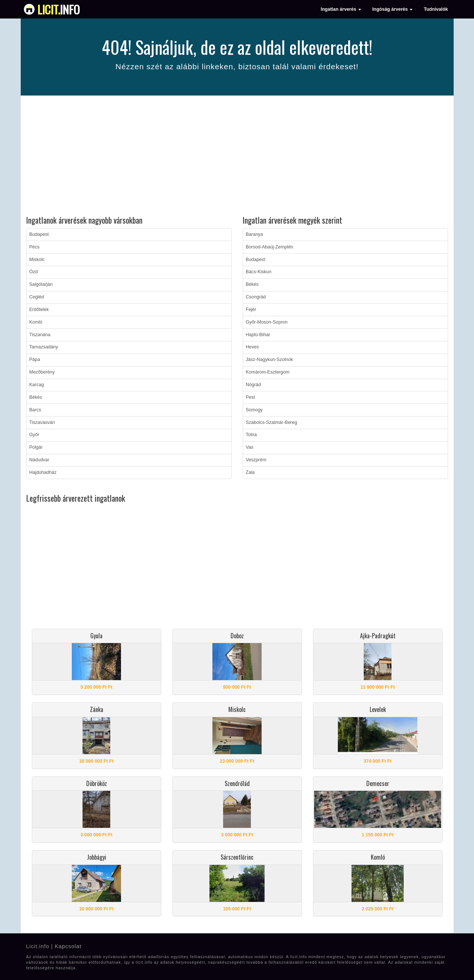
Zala (250, 472)
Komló (36, 322)
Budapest (39, 234)
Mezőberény (42, 372)
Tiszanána (40, 335)
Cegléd (37, 297)
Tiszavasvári (42, 422)
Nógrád (253, 385)
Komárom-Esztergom (268, 372)
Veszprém (256, 460)
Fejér (251, 310)
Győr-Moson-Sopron (267, 322)
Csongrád (256, 297)
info (59, 9)
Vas (250, 447)
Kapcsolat (68, 946)
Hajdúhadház (43, 472)
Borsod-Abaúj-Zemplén (270, 247)
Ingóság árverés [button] (392, 9)
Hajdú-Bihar (258, 335)
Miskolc (37, 260)
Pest (250, 397)
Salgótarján (41, 284)
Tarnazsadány (44, 347)
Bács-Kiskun (258, 272)
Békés (36, 397)
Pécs (34, 247)
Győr (34, 435)
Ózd (33, 272)
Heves (252, 347)
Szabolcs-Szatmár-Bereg (271, 422)
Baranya (254, 234)
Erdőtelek (39, 310)
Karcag (37, 385)
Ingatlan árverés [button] (341, 9)
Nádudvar (39, 460)
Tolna (251, 435)
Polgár (36, 447)
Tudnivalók (436, 9)
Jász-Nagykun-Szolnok (269, 359)
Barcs (35, 410)
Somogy (254, 410)
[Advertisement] (237, 157)
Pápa (35, 359)
